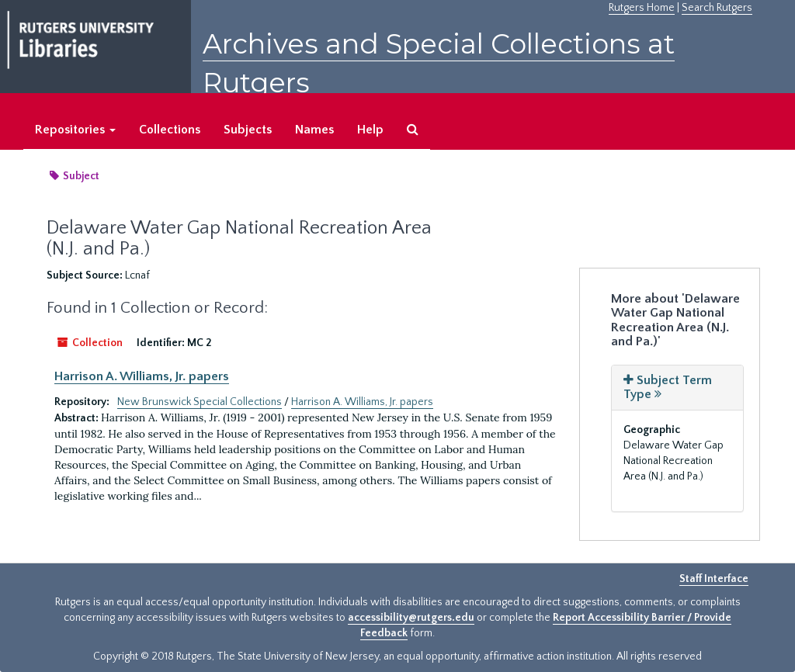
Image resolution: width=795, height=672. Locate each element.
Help (370, 130)
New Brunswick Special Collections (200, 402)
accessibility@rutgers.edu (411, 618)
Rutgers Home (642, 8)
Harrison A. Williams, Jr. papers (142, 376)
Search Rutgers (717, 8)
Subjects (248, 130)
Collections (170, 130)
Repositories (75, 130)
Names (314, 130)
